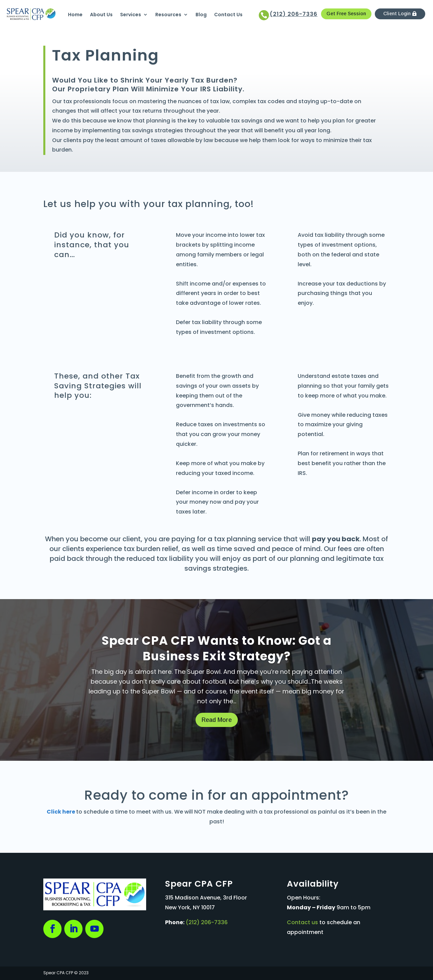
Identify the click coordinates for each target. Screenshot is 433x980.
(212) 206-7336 (207, 922)
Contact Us (228, 15)
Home (75, 15)
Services (131, 15)
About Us (101, 15)
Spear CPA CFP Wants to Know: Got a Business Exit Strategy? (217, 648)
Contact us (302, 922)
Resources (168, 15)
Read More (217, 720)
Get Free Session (346, 14)
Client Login (397, 14)
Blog (201, 15)
